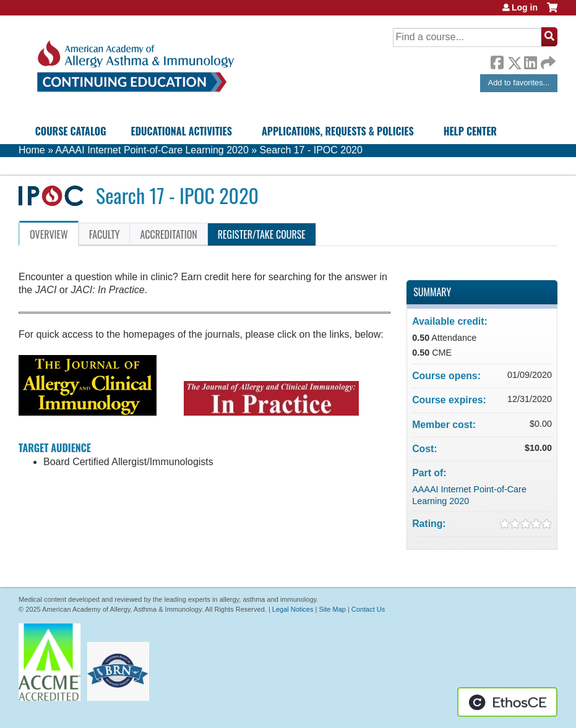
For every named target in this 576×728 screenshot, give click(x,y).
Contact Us (368, 609)
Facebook (497, 61)
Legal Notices (293, 609)
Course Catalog (71, 131)
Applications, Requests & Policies (338, 131)
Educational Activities (182, 131)
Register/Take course (262, 234)
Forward (547, 60)
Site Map (332, 609)
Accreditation (168, 234)
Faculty (105, 234)
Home (32, 150)
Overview (49, 234)
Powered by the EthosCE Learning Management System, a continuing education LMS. (507, 702)
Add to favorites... (519, 83)
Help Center (470, 131)
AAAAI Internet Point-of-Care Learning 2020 (152, 150)
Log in (525, 7)
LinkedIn (530, 61)
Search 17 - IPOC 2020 (311, 150)
